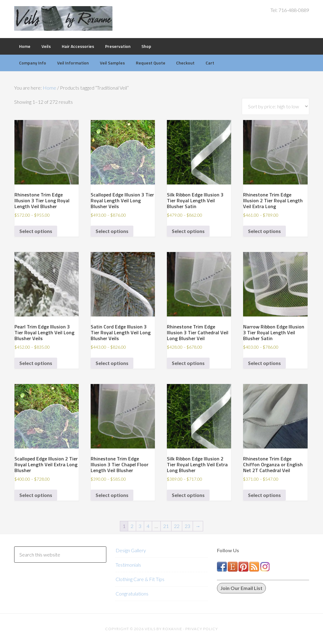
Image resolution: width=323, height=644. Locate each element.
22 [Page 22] (177, 526)
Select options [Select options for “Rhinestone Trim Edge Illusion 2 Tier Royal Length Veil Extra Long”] (264, 231)
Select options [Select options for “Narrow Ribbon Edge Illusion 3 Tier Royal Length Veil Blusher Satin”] (264, 363)
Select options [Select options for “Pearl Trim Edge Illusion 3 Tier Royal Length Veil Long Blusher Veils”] (36, 363)
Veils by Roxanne (63, 18)
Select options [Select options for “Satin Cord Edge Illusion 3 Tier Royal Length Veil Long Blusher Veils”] (112, 363)
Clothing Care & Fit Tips (140, 579)
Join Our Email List (241, 588)
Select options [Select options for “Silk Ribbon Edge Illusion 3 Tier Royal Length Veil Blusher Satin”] (188, 231)
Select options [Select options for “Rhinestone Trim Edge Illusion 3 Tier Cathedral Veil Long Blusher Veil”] (188, 363)
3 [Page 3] (140, 526)
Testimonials (128, 565)
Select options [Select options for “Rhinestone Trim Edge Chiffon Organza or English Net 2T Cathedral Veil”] (264, 495)
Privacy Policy (202, 629)
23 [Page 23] (187, 526)
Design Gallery (131, 550)
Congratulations (132, 594)
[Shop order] (275, 106)
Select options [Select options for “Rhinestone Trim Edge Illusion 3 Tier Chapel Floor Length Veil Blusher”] (112, 495)
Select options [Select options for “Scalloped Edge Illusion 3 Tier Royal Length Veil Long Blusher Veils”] (112, 231)
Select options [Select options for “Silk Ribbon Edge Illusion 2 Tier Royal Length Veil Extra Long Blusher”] (188, 495)
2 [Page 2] (132, 526)
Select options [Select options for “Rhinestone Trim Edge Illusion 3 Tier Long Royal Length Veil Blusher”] (36, 231)
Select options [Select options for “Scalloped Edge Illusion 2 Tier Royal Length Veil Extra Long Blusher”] (36, 495)
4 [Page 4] (148, 526)
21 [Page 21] (166, 526)
